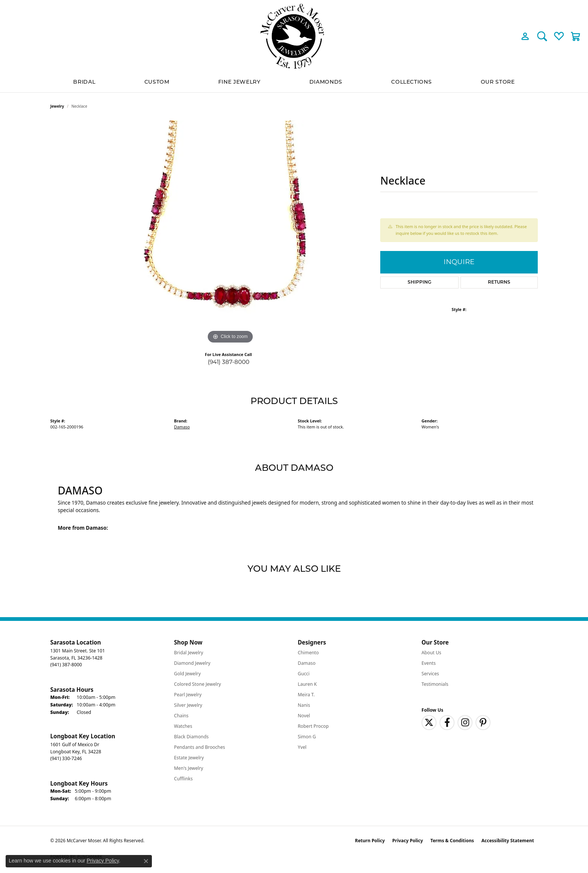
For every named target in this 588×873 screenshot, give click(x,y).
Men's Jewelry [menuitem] (189, 768)
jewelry (57, 106)
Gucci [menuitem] (304, 674)
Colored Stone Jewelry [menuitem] (197, 684)
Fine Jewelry (239, 82)
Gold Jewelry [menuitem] (187, 674)
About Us (431, 653)
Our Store (498, 82)
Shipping (419, 282)
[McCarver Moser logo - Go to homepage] (294, 36)
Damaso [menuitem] (307, 663)
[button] (525, 36)
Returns (499, 282)
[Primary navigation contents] (294, 82)
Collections (411, 82)
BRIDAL (84, 82)
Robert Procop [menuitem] (313, 726)
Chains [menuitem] (181, 716)
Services (430, 674)
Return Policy (370, 841)
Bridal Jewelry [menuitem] (189, 653)
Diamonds (326, 82)
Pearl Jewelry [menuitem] (188, 695)
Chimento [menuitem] (308, 653)
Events (429, 663)
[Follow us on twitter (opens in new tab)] (429, 723)
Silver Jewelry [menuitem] (188, 705)
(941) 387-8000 (229, 362)
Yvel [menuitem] (302, 747)
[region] (230, 233)
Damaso (182, 427)
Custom (157, 82)
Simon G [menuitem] (307, 737)
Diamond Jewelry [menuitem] (192, 663)
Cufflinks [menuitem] (183, 779)
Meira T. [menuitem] (306, 695)
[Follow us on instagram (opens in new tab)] (465, 723)
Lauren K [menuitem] (307, 684)
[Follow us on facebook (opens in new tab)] (447, 723)
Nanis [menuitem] (304, 705)
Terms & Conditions (452, 841)
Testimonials (435, 684)
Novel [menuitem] (304, 716)
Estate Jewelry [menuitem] (189, 758)
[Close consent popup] (146, 861)
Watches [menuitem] (183, 726)
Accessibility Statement (508, 841)
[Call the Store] (66, 665)
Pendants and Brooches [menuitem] (199, 747)
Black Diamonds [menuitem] (191, 737)
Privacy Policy (408, 841)
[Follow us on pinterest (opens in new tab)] (483, 723)
